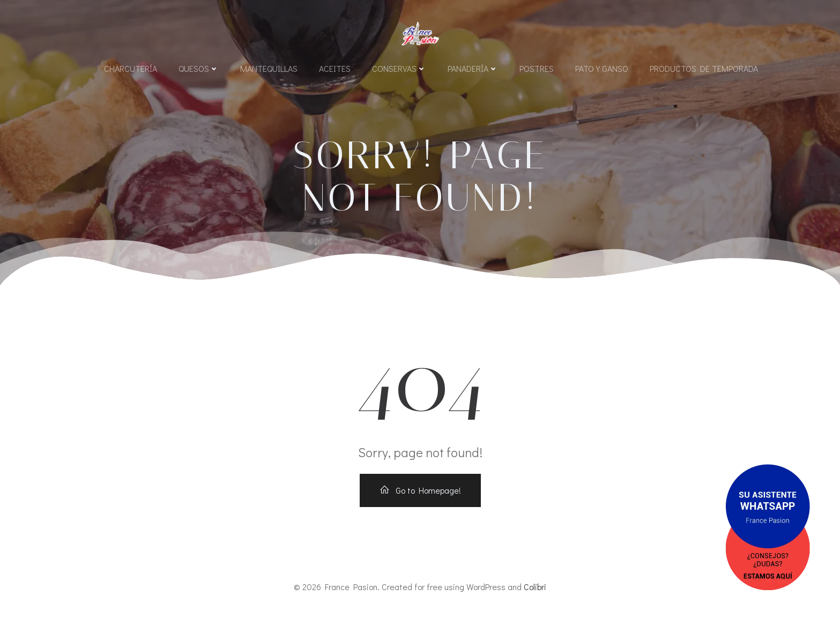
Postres (537, 68)
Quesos (199, 68)
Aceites (335, 68)
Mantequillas (269, 68)
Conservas (399, 68)
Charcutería (131, 68)
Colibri (535, 587)
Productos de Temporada (704, 68)
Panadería (473, 68)
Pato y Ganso (602, 68)
